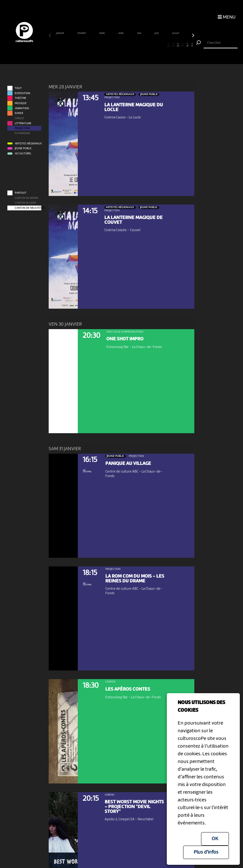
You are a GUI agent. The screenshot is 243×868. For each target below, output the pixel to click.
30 (187, 45)
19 (136, 45)
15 (117, 45)
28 (178, 45)
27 (173, 45)
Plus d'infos (206, 852)
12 (103, 45)
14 (112, 45)
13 (108, 45)
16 (122, 45)
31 (192, 45)
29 (183, 45)
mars (102, 33)
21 (145, 45)
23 (154, 45)
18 (131, 45)
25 (164, 45)
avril (121, 33)
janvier (60, 33)
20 (140, 45)
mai (139, 33)
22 (150, 45)
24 (159, 45)
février (82, 33)
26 (169, 45)
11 (98, 45)
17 (126, 45)
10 (93, 45)
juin (157, 33)
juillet (176, 33)
